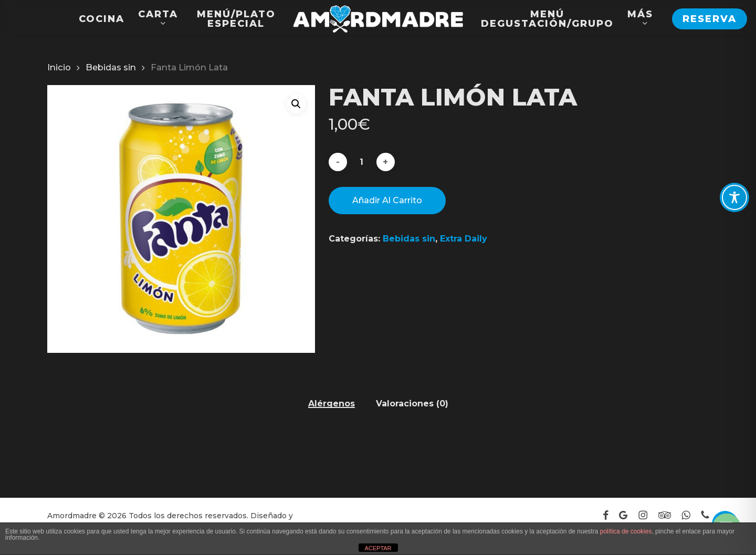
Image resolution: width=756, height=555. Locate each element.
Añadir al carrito (387, 200)
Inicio (59, 67)
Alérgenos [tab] (332, 404)
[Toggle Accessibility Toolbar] (734, 197)
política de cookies (626, 531)
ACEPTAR (378, 548)
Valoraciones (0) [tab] (412, 404)
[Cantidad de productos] (362, 162)
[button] (296, 104)
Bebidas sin (111, 67)
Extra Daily (464, 239)
